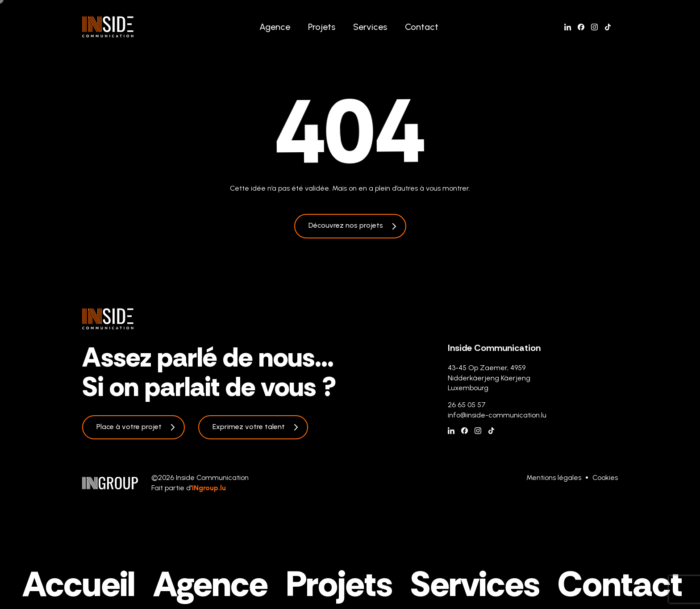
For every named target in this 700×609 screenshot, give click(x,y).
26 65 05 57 (467, 405)
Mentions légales (554, 478)
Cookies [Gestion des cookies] (605, 478)
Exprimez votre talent (249, 427)
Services (370, 27)
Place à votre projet (129, 427)
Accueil (79, 584)
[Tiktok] (608, 27)
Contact (422, 27)
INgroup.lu (209, 488)
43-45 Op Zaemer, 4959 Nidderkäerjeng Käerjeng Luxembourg (489, 378)
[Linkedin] (568, 27)
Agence (275, 27)
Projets (322, 27)
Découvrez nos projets (346, 225)
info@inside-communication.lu (497, 415)
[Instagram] (594, 27)
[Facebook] (581, 27)
